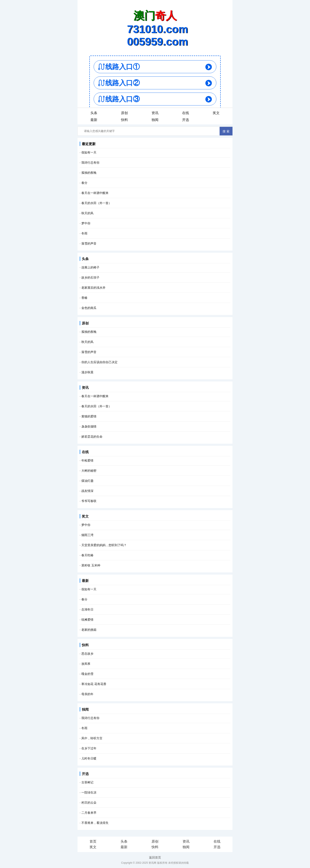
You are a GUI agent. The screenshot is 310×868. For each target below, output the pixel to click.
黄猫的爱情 (89, 416)
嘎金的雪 (87, 674)
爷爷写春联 (89, 501)
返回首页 (155, 857)
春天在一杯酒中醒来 (95, 193)
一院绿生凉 (89, 792)
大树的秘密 (89, 471)
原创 (124, 113)
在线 (186, 113)
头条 (94, 113)
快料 (124, 120)
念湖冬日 (87, 609)
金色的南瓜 (89, 308)
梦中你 (86, 223)
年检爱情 (87, 460)
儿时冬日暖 (89, 758)
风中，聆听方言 (92, 738)
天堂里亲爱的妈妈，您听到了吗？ (104, 545)
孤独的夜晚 (89, 173)
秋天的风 (87, 213)
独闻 (155, 120)
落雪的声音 (89, 243)
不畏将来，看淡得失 (95, 823)
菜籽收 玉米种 (91, 565)
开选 (186, 120)
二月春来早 (89, 813)
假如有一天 (89, 152)
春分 (84, 183)
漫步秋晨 (87, 372)
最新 (94, 120)
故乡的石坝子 (90, 277)
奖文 (216, 113)
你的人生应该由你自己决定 (99, 362)
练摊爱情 (87, 620)
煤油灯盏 (87, 481)
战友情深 (87, 491)
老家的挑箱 (89, 630)
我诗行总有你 (90, 163)
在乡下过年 (89, 748)
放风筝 (86, 664)
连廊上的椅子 (90, 267)
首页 (93, 841)
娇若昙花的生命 (92, 437)
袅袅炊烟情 (89, 426)
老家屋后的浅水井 (93, 288)
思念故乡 (87, 654)
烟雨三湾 (87, 535)
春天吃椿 (87, 555)
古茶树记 (87, 782)
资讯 (155, 113)
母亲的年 (87, 694)
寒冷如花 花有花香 (94, 684)
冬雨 (84, 233)
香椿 (84, 298)
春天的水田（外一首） (96, 203)
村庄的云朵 (89, 803)
